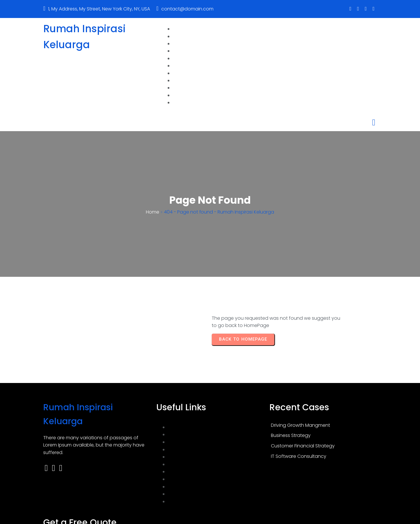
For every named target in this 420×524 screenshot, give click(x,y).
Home (153, 195)
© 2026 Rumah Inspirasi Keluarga (210, 517)
